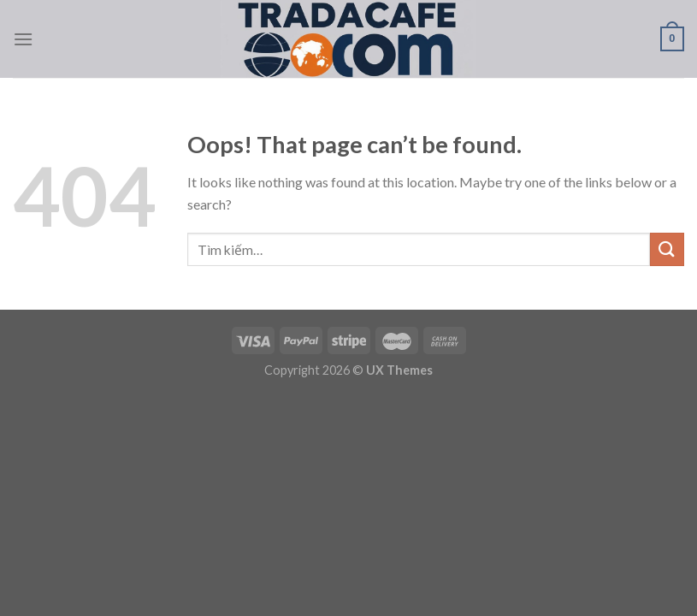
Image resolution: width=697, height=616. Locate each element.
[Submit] (667, 249)
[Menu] (23, 39)
